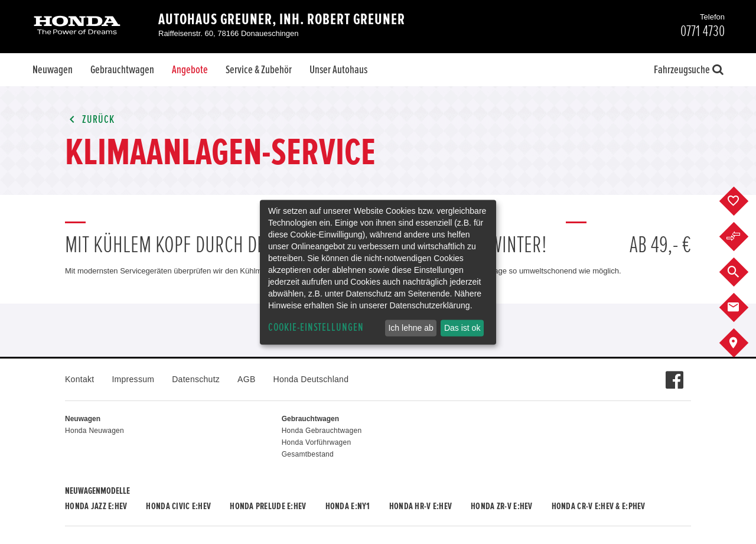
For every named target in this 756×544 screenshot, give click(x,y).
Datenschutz (196, 379)
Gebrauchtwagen (122, 70)
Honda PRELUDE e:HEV (268, 506)
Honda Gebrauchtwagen (322, 431)
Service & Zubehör (259, 70)
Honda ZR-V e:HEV (501, 506)
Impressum (133, 379)
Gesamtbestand (308, 454)
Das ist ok (462, 328)
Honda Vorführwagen (317, 442)
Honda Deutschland (311, 379)
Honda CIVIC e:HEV (178, 506)
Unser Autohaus (338, 70)
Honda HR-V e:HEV (421, 506)
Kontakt (79, 379)
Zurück (90, 120)
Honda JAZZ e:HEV (96, 506)
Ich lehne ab (410, 328)
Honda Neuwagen (94, 431)
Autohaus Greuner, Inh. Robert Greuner (282, 19)
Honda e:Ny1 (348, 506)
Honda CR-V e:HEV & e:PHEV (599, 506)
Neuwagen (53, 70)
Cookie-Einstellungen (316, 328)
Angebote (190, 70)
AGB (246, 379)
